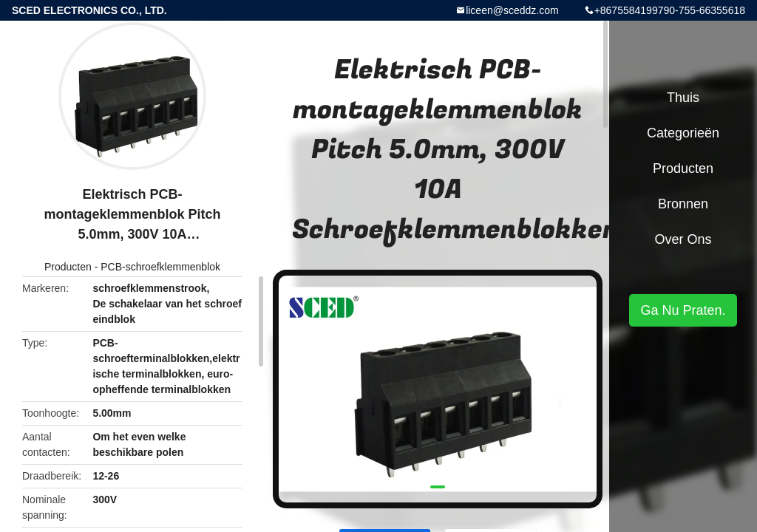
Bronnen (683, 204)
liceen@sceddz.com (512, 10)
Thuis (683, 98)
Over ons (683, 239)
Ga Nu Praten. (683, 310)
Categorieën (683, 133)
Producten (68, 267)
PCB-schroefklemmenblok (160, 267)
